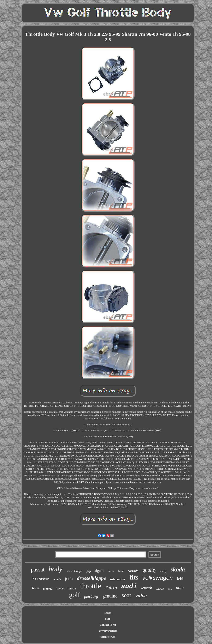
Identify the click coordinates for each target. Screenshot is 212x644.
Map (108, 619)
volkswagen (158, 578)
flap (89, 571)
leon (121, 571)
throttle (91, 586)
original (160, 589)
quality (149, 570)
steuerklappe (74, 571)
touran (72, 589)
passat (38, 570)
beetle (60, 589)
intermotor (118, 579)
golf (74, 595)
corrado (133, 571)
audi (129, 586)
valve (141, 596)
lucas (111, 571)
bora (35, 588)
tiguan (100, 571)
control (48, 589)
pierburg (91, 596)
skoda (178, 569)
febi (180, 579)
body (55, 569)
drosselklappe (92, 578)
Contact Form (108, 625)
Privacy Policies (108, 631)
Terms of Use (108, 637)
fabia (111, 588)
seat (126, 595)
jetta (69, 578)
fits (134, 577)
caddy (163, 571)
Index (108, 613)
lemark (147, 588)
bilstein (41, 579)
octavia (57, 580)
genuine (110, 596)
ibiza (170, 589)
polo (180, 588)
